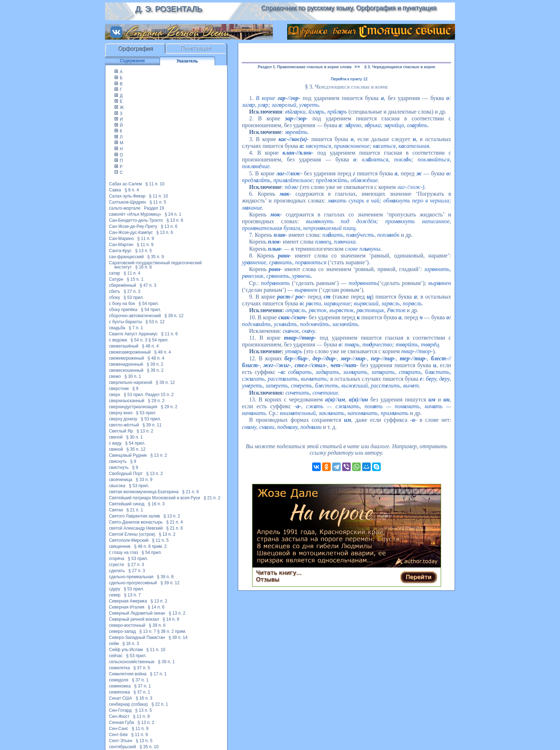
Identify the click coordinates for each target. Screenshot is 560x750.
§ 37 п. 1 (140, 680)
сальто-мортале (125, 208)
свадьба (117, 328)
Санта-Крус (120, 251)
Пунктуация (196, 48)
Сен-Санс (119, 729)
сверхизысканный (127, 401)
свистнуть (119, 467)
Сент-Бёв (118, 735)
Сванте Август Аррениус (133, 334)
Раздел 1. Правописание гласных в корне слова (305, 67)
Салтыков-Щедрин (127, 202)
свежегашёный (124, 346)
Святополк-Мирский (129, 540)
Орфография (135, 48)
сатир (114, 273)
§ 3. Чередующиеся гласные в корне (400, 67)
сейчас (116, 656)
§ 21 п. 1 (135, 510)
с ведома (118, 340)
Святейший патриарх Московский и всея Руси (154, 498)
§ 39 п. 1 (167, 662)
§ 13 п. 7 (132, 595)
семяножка (120, 686)
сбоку (114, 297)
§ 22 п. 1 (160, 704)
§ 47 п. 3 (148, 285)
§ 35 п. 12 (136, 449)
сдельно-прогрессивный (133, 583)
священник (120, 546)
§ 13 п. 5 (144, 251)
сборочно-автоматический (135, 316)
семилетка (119, 668)
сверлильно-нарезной (131, 382)
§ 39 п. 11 (152, 425)
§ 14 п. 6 (156, 607)
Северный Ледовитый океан (137, 613)
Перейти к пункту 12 (349, 79)
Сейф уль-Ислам (126, 650)
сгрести (116, 565)
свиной (116, 449)
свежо (115, 376)
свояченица (121, 480)
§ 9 (136, 389)
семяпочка (119, 692)
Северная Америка (128, 601)
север (115, 595)
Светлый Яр (121, 431)
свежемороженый (126, 358)
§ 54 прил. (149, 304)
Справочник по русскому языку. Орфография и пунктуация (349, 8)
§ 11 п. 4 (132, 273)
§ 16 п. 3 (156, 504)
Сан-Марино (121, 239)
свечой (116, 437)
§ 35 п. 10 (149, 747)
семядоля (119, 680)
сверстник (119, 389)
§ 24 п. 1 (173, 214)
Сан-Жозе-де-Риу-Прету (133, 226)
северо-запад (122, 631)
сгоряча (117, 559)
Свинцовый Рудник (128, 455)
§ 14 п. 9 (171, 619)
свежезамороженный (130, 352)
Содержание (132, 61)
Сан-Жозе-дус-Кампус (131, 232)
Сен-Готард (120, 710)
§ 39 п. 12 (174, 316)
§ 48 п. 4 (151, 346)
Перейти (419, 577)
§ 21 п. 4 (174, 522)
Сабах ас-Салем (125, 184)
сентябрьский (122, 747)
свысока (117, 486)
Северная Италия (127, 607)
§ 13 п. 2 (145, 431)
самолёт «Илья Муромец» (135, 214)
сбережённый (122, 285)
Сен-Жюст (119, 716)
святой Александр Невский (136, 528)
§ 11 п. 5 (158, 202)
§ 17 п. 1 (158, 674)
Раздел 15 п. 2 (160, 395)
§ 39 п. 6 (157, 625)
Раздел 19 (154, 208)
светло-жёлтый (124, 425)
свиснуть (118, 461)
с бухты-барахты (126, 322)
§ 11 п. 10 (155, 184)
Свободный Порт (126, 474)
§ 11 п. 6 (169, 334)
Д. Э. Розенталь (168, 9)
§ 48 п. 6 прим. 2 (150, 546)
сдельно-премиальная (131, 577)
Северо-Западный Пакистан (137, 637)
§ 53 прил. (134, 297)
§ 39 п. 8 (165, 577)
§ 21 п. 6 (191, 492)
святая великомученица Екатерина (144, 492)
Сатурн (116, 279)
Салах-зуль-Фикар (127, 196)
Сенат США (121, 698)
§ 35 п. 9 (156, 257)
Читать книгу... (279, 573)
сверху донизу (123, 419)
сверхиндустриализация (133, 407)
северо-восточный (127, 625)
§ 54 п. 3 (139, 340)
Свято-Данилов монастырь (136, 522)
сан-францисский (126, 257)
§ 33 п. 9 (144, 480)
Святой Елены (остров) (132, 534)
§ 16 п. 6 (144, 267)
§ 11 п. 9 (146, 239)
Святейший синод (127, 504)
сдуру (114, 589)
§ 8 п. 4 (132, 190)
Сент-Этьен (121, 741)
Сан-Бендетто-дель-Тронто (136, 220)
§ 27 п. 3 (132, 291)
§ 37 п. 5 (142, 668)
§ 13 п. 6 (175, 220)
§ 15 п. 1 (135, 279)
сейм (114, 644)
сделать (117, 571)
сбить (114, 291)
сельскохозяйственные (132, 662)
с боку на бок (122, 304)
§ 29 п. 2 (156, 401)
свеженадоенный (126, 364)
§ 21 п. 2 (212, 498)
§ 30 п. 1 (133, 376)
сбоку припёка (123, 310)
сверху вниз (121, 413)
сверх (114, 395)
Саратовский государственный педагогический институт (155, 265)
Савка (115, 190)
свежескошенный (126, 370)
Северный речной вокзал (134, 619)
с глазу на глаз (123, 552)
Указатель (187, 61)
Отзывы (268, 579)
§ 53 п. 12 (155, 322)
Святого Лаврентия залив (134, 516)
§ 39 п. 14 (178, 637)
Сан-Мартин (121, 245)
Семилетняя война (128, 674)
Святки (116, 510)
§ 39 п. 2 (155, 364)
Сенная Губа (121, 722)
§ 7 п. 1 (136, 328)
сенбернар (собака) (128, 704)
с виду (115, 443)
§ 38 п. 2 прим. (172, 631)
